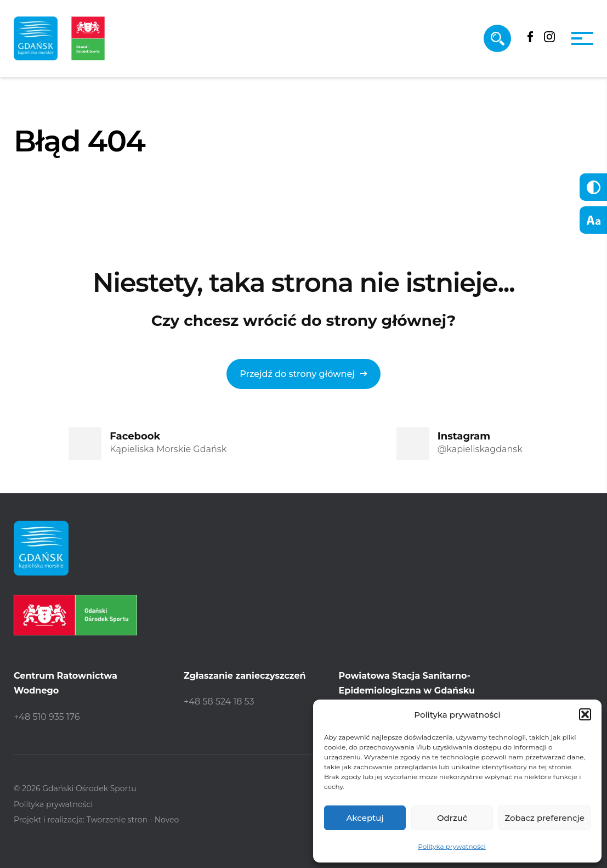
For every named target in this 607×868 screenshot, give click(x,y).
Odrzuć (452, 818)
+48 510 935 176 (47, 717)
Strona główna (52, 200)
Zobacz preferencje (544, 818)
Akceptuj (365, 818)
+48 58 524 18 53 (219, 701)
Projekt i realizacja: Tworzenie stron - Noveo (96, 820)
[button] (585, 714)
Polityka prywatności (452, 846)
